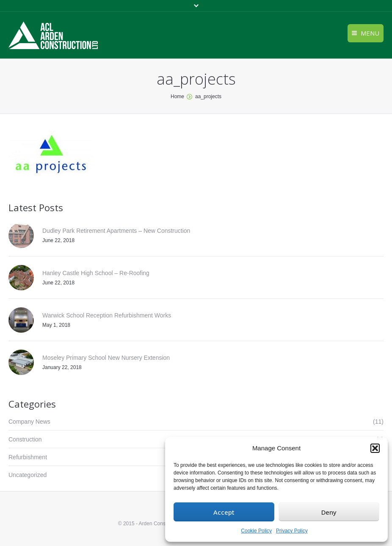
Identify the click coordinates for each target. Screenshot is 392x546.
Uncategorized (28, 475)
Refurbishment (28, 457)
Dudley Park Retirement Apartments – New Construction (116, 231)
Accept (224, 512)
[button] (375, 448)
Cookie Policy (256, 531)
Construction (25, 439)
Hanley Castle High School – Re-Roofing (96, 273)
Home (177, 97)
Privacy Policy (292, 531)
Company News (29, 422)
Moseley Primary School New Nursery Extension (106, 358)
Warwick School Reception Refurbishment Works (107, 315)
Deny (329, 512)
